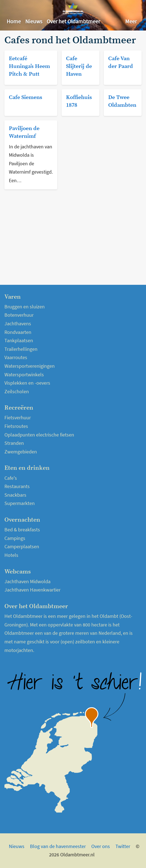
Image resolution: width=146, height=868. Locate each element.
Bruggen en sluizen (25, 307)
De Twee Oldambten (122, 101)
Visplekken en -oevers (27, 383)
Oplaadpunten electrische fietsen (39, 435)
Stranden (14, 443)
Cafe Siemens (26, 97)
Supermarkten (20, 503)
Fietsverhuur (18, 417)
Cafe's (11, 478)
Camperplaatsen (22, 546)
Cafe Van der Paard (121, 63)
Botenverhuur (19, 315)
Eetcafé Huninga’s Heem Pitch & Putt (29, 66)
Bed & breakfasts (22, 530)
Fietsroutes (16, 426)
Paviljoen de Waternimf (24, 132)
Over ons (101, 846)
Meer (131, 21)
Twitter (123, 846)
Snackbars (15, 495)
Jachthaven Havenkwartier (32, 590)
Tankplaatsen (19, 340)
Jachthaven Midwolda (27, 581)
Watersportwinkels (24, 375)
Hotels (11, 555)
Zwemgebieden (21, 452)
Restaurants (17, 486)
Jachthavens (18, 323)
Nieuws (34, 21)
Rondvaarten (18, 332)
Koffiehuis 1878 (79, 101)
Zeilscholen (17, 391)
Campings (15, 538)
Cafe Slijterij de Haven (79, 66)
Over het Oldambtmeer (73, 21)
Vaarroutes (16, 357)
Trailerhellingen (21, 349)
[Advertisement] (73, 233)
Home (14, 21)
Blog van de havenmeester (58, 846)
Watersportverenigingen (30, 366)
